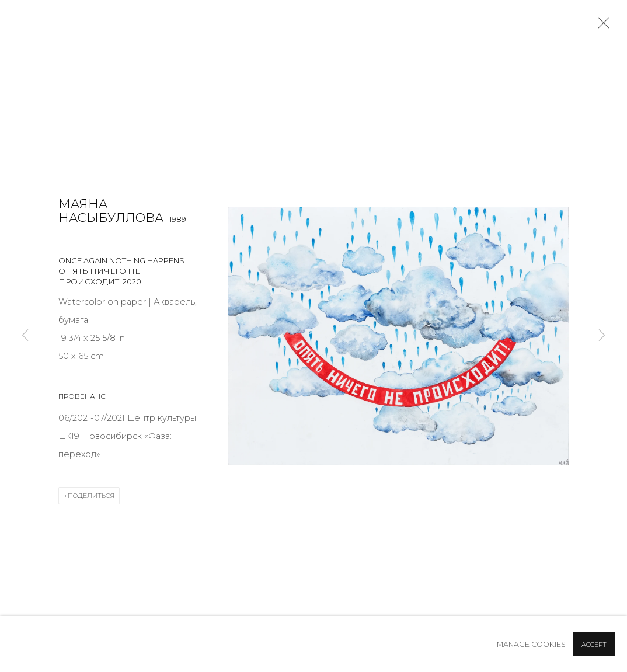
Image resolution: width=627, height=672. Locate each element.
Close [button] (601, 26)
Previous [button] (25, 336)
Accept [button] (594, 645)
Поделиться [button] (91, 496)
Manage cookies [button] (531, 644)
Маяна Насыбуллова (111, 210)
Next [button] (602, 336)
